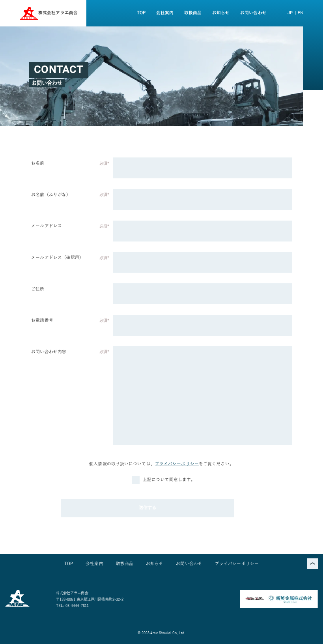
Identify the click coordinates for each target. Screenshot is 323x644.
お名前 (38, 163)
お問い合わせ (253, 13)
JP (290, 13)
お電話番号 (42, 320)
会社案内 (165, 13)
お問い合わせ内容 (49, 352)
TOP (141, 13)
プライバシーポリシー (177, 464)
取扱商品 (193, 13)
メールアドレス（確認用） (57, 257)
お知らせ (221, 13)
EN (301, 13)
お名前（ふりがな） (51, 195)
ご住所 (38, 289)
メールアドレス (47, 226)
